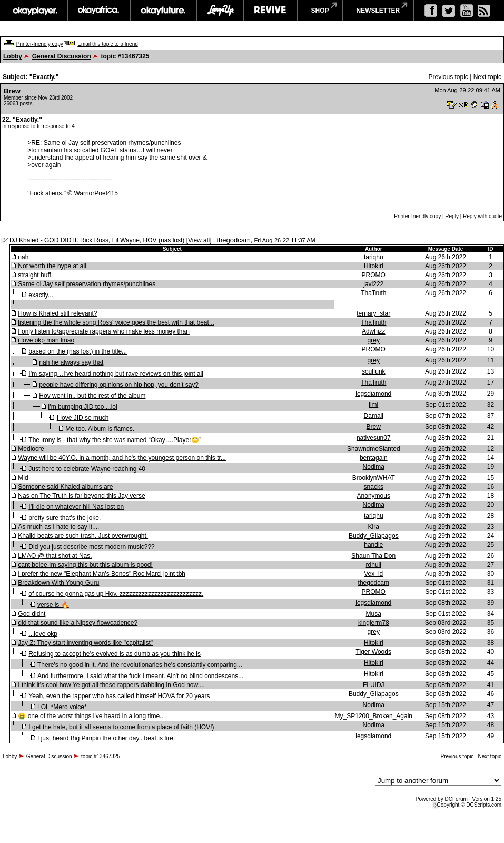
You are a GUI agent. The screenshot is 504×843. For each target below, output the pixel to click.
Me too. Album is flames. (100, 429)
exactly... (41, 295)
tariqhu (374, 257)
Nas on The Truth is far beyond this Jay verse (81, 496)
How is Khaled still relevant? (57, 313)
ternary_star (373, 313)
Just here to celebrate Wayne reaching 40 (87, 469)
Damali (374, 416)
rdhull (374, 565)
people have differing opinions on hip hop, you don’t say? (119, 385)
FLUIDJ (374, 685)
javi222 (373, 284)
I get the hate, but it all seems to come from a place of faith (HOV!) (121, 727)
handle (373, 545)
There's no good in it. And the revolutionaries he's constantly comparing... (140, 665)
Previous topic (448, 77)
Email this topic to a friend (108, 44)
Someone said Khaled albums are (65, 487)
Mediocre (31, 449)
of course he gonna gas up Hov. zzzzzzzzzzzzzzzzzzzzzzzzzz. (116, 594)
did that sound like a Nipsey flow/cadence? (78, 623)
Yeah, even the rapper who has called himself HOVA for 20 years (119, 696)
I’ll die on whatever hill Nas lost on (76, 507)
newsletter (378, 11)
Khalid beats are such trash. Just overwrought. (83, 536)
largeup (220, 11)
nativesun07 (374, 438)
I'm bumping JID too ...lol (83, 407)
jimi (373, 405)
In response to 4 (56, 126)
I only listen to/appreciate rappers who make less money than (104, 331)
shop (320, 11)
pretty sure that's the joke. (65, 518)
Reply (452, 216)
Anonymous (374, 496)
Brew (12, 91)
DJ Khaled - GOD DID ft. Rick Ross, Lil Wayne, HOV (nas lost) (97, 240)
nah (23, 257)
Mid (23, 478)
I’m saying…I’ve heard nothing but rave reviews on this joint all (116, 374)
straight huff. (35, 275)
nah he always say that (71, 362)
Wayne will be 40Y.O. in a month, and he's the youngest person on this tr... (122, 458)
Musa (374, 614)
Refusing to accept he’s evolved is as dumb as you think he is (115, 654)
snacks (374, 487)
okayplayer (34, 11)
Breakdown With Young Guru (58, 583)
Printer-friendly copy (40, 44)
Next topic (487, 77)
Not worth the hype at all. (53, 266)
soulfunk (374, 371)
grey (374, 340)
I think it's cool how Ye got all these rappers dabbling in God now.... (111, 685)
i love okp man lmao (46, 340)
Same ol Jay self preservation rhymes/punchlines (87, 284)
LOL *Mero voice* (62, 707)
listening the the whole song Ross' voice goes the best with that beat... (116, 322)
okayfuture (164, 11)
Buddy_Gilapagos (374, 536)
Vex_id (373, 574)
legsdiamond (373, 394)
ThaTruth (373, 293)
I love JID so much (83, 418)
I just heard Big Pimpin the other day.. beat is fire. (106, 738)
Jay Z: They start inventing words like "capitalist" (85, 643)
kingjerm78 (374, 623)
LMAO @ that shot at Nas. (55, 556)
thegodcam (233, 240)
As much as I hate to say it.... (58, 527)
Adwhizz (374, 331)
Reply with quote (482, 216)
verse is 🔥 (53, 605)
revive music (270, 11)
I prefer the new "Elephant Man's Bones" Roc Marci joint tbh (102, 574)
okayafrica (99, 11)
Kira (374, 527)
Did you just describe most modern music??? (91, 547)
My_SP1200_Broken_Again (374, 716)
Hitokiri (374, 266)
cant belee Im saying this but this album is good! (85, 565)
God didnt (32, 614)
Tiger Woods (374, 652)
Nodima (374, 467)
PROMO (374, 275)
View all (199, 240)
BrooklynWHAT (374, 478)
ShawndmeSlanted (374, 449)
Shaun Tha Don (373, 556)
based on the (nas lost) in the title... (78, 351)
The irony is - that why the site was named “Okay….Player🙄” (115, 440)
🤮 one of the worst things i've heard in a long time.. (90, 716)
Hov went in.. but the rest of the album (92, 396)
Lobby (13, 56)
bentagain (374, 458)
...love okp (43, 634)
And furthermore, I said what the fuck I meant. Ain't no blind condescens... (140, 676)
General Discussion (62, 56)
